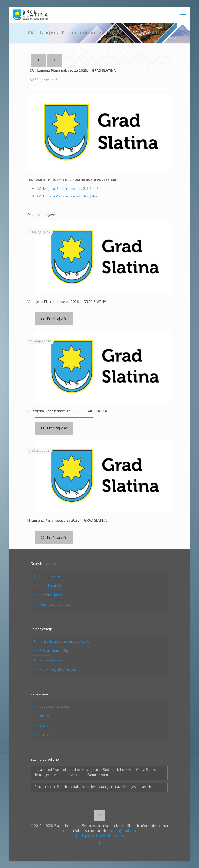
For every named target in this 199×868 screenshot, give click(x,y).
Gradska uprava (51, 595)
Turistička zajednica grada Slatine (64, 641)
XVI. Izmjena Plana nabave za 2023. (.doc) (68, 189)
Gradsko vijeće (50, 585)
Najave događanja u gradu (59, 670)
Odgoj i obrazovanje (54, 706)
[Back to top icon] (99, 815)
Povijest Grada (50, 660)
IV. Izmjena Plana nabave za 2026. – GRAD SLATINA (67, 411)
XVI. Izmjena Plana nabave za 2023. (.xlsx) (68, 196)
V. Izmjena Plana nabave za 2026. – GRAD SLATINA (67, 302)
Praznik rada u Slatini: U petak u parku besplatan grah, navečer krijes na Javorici (93, 787)
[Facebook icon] (100, 843)
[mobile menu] (183, 14)
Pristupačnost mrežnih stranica (99, 836)
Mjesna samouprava (55, 604)
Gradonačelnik (50, 576)
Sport (43, 725)
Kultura (45, 716)
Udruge (45, 735)
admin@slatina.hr (123, 831)
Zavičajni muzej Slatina (56, 651)
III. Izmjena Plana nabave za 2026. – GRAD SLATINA (67, 520)
